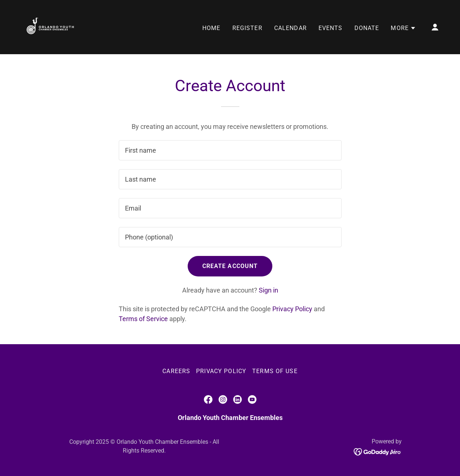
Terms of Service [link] (143, 319)
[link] (50, 27)
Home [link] (211, 28)
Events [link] (331, 28)
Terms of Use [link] (275, 371)
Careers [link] (176, 371)
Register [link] (247, 28)
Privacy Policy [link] (292, 309)
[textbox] (230, 150)
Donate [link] (367, 28)
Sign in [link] (268, 290)
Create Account (230, 266)
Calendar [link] (290, 28)
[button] (403, 28)
